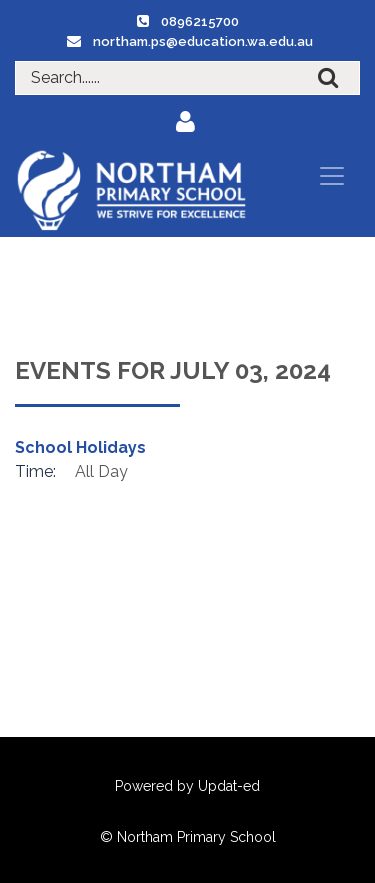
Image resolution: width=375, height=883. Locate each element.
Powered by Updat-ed (187, 786)
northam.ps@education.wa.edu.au (203, 41)
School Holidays (80, 447)
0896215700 (200, 21)
